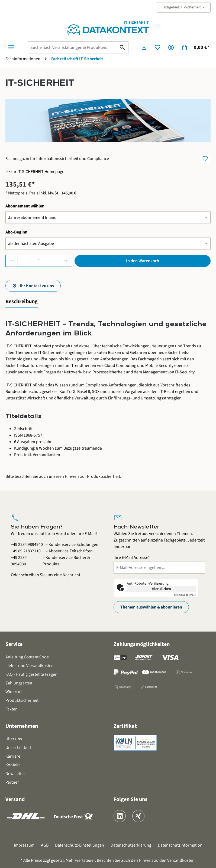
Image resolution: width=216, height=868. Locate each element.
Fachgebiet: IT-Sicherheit (184, 7)
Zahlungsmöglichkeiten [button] (142, 644)
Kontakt (13, 765)
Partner (12, 782)
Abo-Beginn (16, 232)
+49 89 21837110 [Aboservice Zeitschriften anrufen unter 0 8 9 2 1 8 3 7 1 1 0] (26, 551)
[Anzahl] (39, 261)
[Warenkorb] (195, 47)
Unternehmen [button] (22, 726)
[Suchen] (122, 47)
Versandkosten (181, 860)
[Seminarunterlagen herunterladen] (144, 47)
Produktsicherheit (22, 700)
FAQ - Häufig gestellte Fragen (31, 674)
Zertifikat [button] (125, 726)
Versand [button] (15, 799)
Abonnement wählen (25, 206)
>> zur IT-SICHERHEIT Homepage (35, 172)
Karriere (13, 756)
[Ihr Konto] (171, 47)
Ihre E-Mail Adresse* (132, 558)
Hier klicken (161, 589)
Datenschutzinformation (180, 845)
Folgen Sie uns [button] (130, 799)
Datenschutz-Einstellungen (80, 845)
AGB (45, 845)
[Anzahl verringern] (12, 261)
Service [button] (14, 644)
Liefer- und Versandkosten (30, 666)
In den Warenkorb (143, 261)
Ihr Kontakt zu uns (37, 286)
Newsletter (15, 774)
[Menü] (11, 47)
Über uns (14, 739)
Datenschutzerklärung (131, 845)
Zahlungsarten (19, 683)
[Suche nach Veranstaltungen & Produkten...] (72, 47)
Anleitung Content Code (27, 657)
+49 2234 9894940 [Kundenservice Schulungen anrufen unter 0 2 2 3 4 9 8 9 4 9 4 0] (27, 544)
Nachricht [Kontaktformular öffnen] (71, 575)
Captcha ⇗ (185, 595)
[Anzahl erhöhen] (66, 261)
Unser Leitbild (18, 748)
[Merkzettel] (157, 47)
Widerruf (14, 692)
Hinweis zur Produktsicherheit (92, 476)
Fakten (12, 709)
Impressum (24, 845)
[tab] (22, 302)
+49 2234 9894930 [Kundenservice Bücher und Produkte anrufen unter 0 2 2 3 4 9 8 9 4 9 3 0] (19, 561)
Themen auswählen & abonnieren (151, 607)
